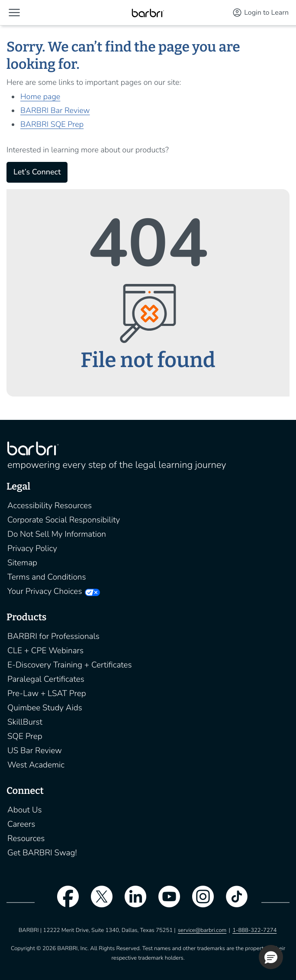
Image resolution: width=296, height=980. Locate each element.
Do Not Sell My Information (57, 534)
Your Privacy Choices (45, 591)
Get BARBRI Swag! (42, 853)
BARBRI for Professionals (53, 636)
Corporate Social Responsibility (64, 520)
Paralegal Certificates (46, 679)
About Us (25, 810)
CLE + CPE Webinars (45, 651)
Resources (26, 838)
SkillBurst (25, 722)
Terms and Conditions (47, 577)
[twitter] (97, 902)
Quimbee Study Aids (45, 708)
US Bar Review (35, 751)
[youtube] (165, 902)
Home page (40, 97)
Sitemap (22, 563)
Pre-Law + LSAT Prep (47, 693)
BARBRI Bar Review (55, 111)
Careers (21, 824)
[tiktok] (232, 902)
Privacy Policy (32, 548)
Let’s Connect (37, 172)
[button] (14, 13)
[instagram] (199, 902)
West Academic (36, 765)
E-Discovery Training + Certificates (70, 665)
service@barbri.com (202, 930)
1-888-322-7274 (254, 930)
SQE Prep (25, 736)
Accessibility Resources (50, 506)
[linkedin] (131, 902)
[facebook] (64, 902)
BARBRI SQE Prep (52, 125)
